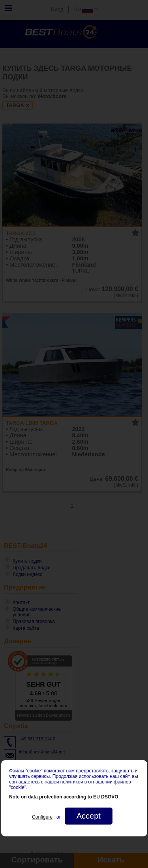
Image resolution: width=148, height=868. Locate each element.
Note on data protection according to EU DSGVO (64, 797)
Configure (42, 817)
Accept (88, 816)
